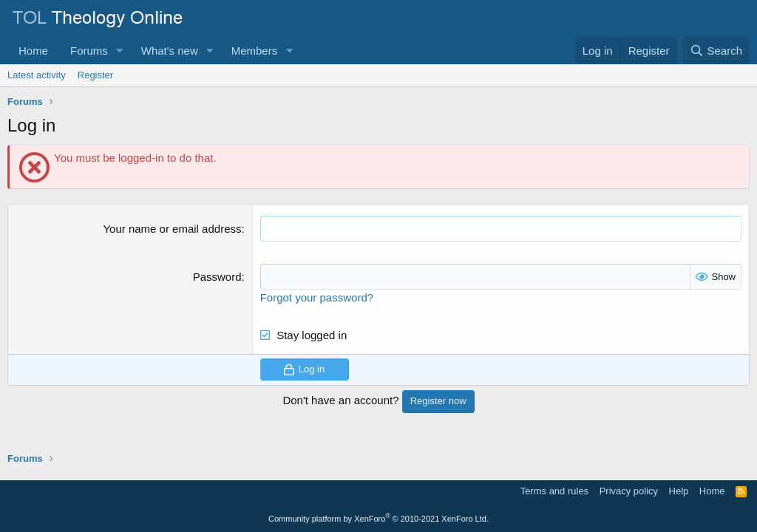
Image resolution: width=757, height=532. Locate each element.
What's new (170, 51)
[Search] (716, 51)
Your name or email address (172, 229)
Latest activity (37, 75)
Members (255, 51)
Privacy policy (629, 491)
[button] (120, 51)
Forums (89, 51)
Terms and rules (554, 491)
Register (95, 75)
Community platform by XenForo (378, 519)
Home (33, 51)
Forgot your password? (317, 297)
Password (217, 277)
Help (679, 491)
